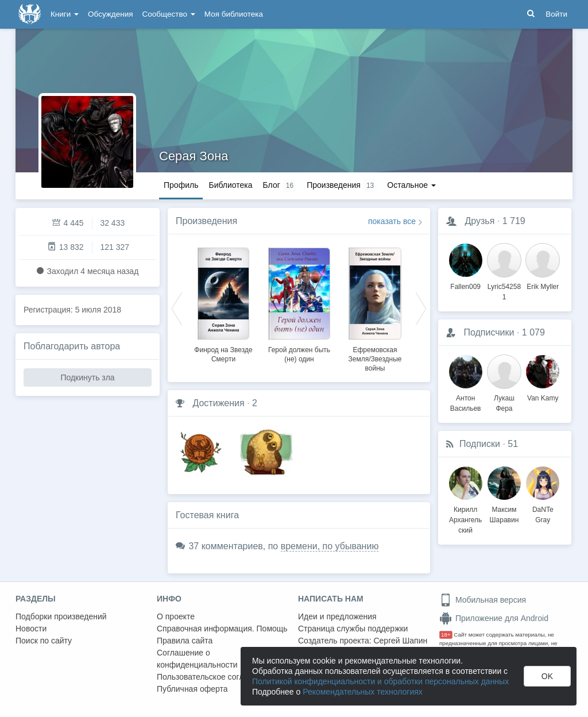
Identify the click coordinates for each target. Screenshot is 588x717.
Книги (65, 14)
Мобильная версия (483, 600)
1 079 (533, 332)
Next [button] (421, 308)
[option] (223, 303)
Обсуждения (110, 14)
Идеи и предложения (337, 616)
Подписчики (489, 332)
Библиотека (230, 185)
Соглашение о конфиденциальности (197, 659)
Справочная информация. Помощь (222, 629)
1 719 (514, 221)
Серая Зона (194, 156)
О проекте (176, 616)
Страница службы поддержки (353, 629)
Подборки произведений (61, 616)
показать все (392, 221)
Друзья (479, 221)
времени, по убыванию (330, 546)
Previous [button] (177, 308)
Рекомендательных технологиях (363, 692)
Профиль (181, 185)
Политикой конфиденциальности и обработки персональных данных (380, 681)
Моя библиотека (234, 14)
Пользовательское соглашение (215, 677)
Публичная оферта (192, 689)
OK (547, 676)
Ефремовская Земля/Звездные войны (375, 359)
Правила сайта (185, 641)
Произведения (206, 221)
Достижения (218, 403)
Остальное (411, 185)
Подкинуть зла (87, 377)
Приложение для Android (494, 618)
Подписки (480, 444)
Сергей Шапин (400, 641)
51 (513, 444)
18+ (446, 635)
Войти (556, 14)
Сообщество (169, 14)
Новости (31, 629)
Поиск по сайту (44, 641)
